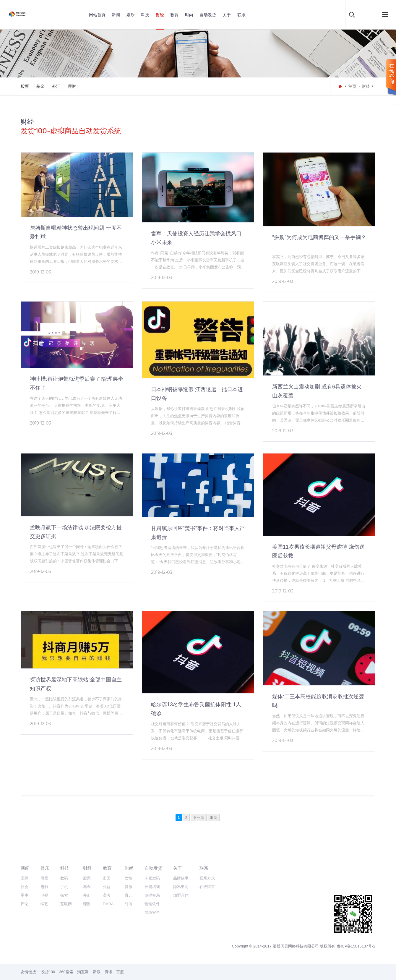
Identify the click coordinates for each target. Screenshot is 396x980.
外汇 (56, 86)
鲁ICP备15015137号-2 (356, 946)
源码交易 (152, 895)
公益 (107, 887)
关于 (227, 15)
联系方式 (207, 878)
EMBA (108, 904)
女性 (129, 878)
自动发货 (208, 15)
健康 (129, 887)
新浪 (97, 972)
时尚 (189, 15)
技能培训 (152, 887)
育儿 (129, 895)
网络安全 (152, 912)
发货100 (48, 972)
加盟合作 (181, 895)
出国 (107, 878)
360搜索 (66, 972)
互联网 (66, 904)
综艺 (44, 904)
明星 (44, 878)
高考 (107, 895)
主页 (352, 86)
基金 (40, 86)
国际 (25, 878)
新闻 (116, 15)
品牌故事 (181, 878)
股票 (25, 86)
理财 (72, 86)
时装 (129, 904)
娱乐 (131, 15)
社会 (25, 887)
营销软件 (152, 904)
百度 (120, 972)
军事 (25, 895)
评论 (25, 904)
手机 (64, 887)
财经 (160, 15)
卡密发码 (152, 878)
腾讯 (108, 972)
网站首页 (97, 15)
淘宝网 (83, 972)
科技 (145, 15)
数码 (64, 878)
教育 (174, 15)
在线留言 (207, 887)
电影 (44, 887)
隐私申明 (181, 887)
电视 (44, 895)
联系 (241, 15)
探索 (64, 895)
